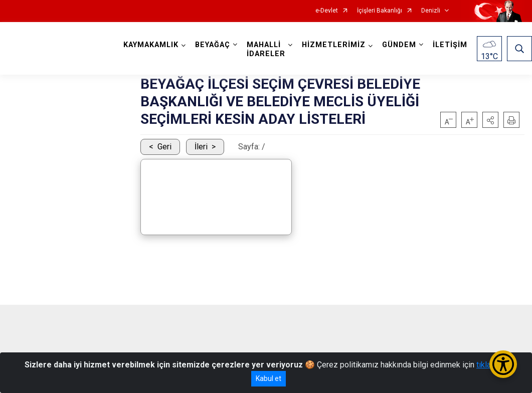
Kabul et (269, 378)
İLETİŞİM (450, 45)
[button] (490, 120)
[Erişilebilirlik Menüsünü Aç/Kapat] (503, 364)
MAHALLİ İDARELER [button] (266, 49)
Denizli (431, 11)
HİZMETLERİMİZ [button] (334, 45)
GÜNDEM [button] (399, 45)
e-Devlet (327, 11)
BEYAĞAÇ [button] (213, 45)
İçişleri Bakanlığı (380, 11)
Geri (164, 147)
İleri (201, 147)
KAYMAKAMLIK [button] (151, 45)
